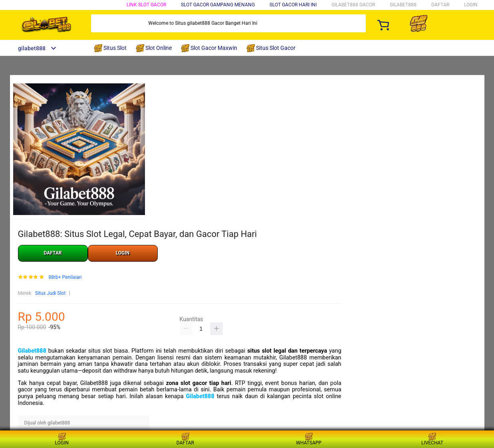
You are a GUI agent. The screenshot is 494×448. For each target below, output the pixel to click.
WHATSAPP (309, 439)
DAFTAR (440, 5)
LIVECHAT (432, 439)
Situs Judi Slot (50, 293)
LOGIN (471, 5)
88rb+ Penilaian (65, 277)
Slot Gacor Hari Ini (293, 5)
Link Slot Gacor (146, 5)
